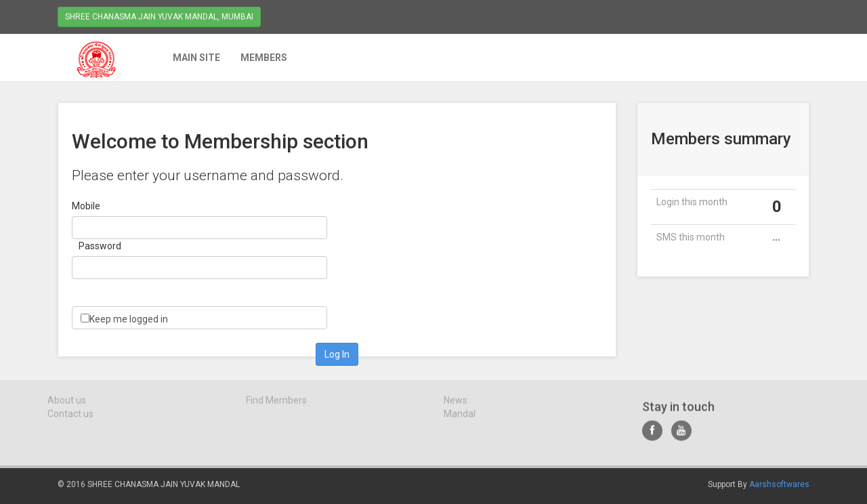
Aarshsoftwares (779, 484)
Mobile (86, 206)
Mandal (460, 417)
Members (263, 58)
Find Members (276, 403)
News (456, 403)
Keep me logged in (129, 319)
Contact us (70, 417)
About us (67, 403)
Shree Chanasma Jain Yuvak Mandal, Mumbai (159, 16)
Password (100, 246)
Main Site (196, 58)
